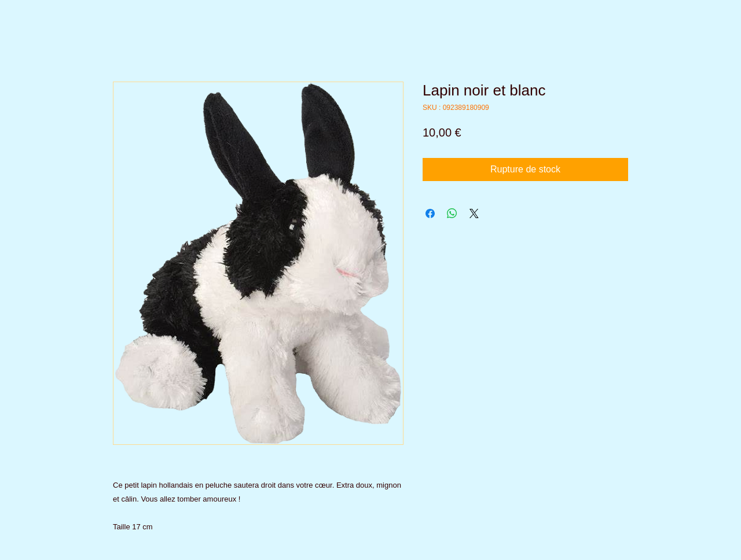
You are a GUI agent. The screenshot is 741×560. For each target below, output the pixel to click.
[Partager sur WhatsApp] (452, 213)
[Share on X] (474, 213)
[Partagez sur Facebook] (430, 213)
